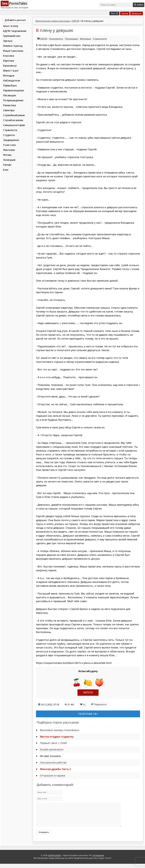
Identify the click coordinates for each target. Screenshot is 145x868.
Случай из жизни (13, 120)
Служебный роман (14, 115)
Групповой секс (12, 36)
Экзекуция (9, 160)
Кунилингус (10, 66)
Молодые (9, 75)
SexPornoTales (55, 860)
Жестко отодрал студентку (57, 737)
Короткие (9, 61)
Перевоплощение (13, 90)
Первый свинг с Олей (53, 743)
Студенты (9, 135)
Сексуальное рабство (53, 762)
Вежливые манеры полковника (60, 730)
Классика (9, 56)
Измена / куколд (13, 46)
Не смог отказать (50, 756)
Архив (125, 13)
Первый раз (10, 85)
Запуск (88, 693)
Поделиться (99, 704)
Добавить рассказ (15, 20)
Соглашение (98, 860)
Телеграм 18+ (88, 714)
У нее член (9, 145)
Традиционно (11, 140)
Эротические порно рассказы (53, 21)
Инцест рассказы (13, 51)
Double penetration (52, 749)
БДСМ (76, 21)
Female (7, 165)
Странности (10, 130)
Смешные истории (14, 125)
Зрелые (8, 41)
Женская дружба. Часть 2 (55, 769)
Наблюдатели (12, 80)
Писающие (9, 95)
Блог (6, 170)
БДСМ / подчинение (15, 31)
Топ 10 (114, 13)
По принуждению (13, 100)
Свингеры (9, 110)
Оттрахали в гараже (53, 776)
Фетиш (7, 155)
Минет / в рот (11, 71)
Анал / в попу (11, 26)
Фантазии (9, 150)
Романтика (10, 105)
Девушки (137, 13)
